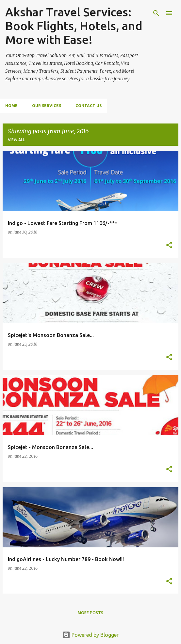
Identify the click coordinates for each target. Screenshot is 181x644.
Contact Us (89, 106)
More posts (90, 613)
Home (11, 106)
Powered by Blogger (90, 635)
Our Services (47, 106)
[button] (169, 246)
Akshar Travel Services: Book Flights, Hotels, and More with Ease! (74, 26)
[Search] (156, 13)
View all (16, 140)
